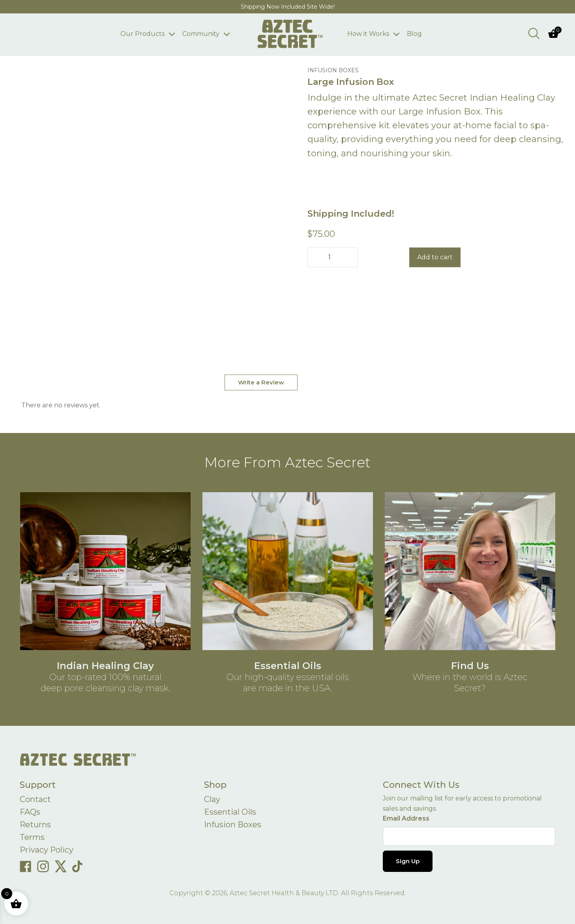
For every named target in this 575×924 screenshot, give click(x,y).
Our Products (142, 34)
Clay (212, 800)
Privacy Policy (47, 850)
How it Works (369, 34)
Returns (36, 825)
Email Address (406, 818)
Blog (415, 34)
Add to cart (435, 257)
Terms (32, 838)
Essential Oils (230, 812)
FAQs (30, 812)
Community (201, 34)
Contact (35, 800)
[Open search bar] (534, 33)
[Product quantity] (332, 257)
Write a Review (261, 382)
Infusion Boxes (233, 825)
